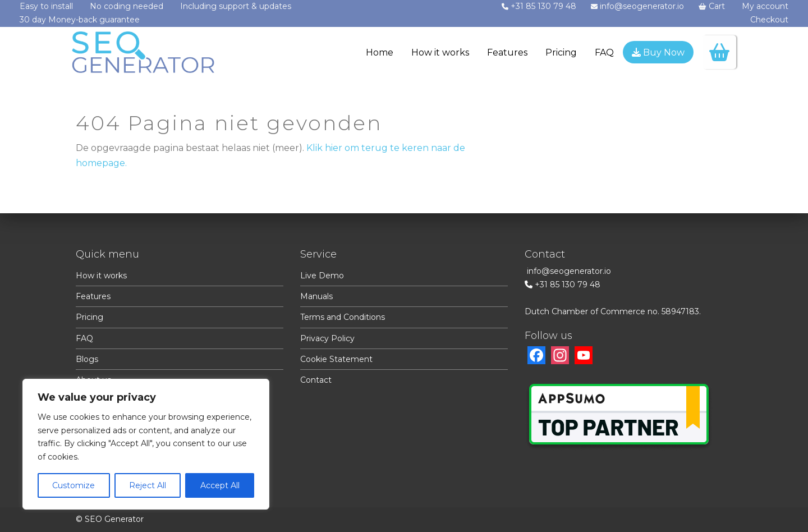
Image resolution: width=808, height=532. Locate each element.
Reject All (148, 485)
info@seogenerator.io (569, 271)
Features (93, 296)
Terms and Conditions (343, 317)
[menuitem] (380, 54)
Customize (74, 485)
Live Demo (322, 276)
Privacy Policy (327, 338)
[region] (146, 444)
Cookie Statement (336, 359)
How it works (101, 276)
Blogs (87, 359)
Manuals (316, 296)
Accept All (220, 485)
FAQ (84, 338)
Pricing (89, 317)
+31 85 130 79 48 (568, 285)
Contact (316, 380)
